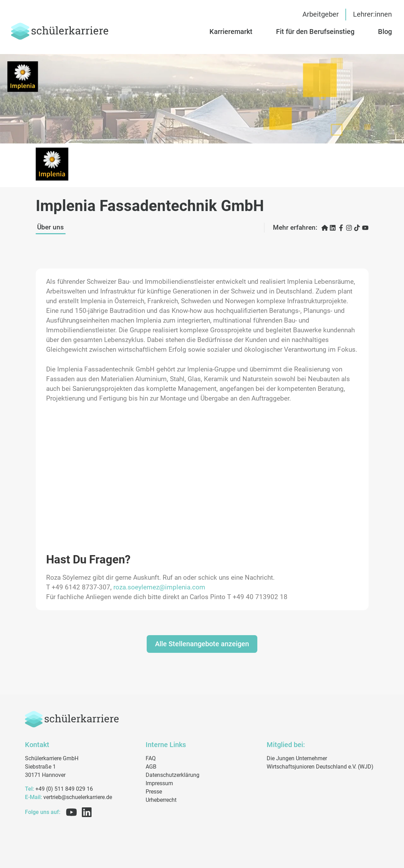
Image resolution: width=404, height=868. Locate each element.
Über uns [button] (50, 227)
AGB (151, 767)
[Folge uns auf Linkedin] (85, 812)
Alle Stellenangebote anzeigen (202, 644)
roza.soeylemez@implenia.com (159, 587)
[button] (322, 32)
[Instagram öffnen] (349, 228)
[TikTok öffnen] (357, 228)
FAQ (151, 758)
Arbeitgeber (321, 14)
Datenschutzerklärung (173, 775)
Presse (154, 792)
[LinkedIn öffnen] (333, 228)
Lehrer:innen (372, 14)
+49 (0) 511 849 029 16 (59, 789)
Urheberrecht (161, 800)
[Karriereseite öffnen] (325, 228)
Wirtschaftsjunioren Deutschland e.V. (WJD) (320, 767)
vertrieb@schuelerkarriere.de (68, 797)
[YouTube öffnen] (365, 228)
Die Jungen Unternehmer (297, 758)
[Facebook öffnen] (341, 228)
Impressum (159, 783)
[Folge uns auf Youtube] (70, 812)
